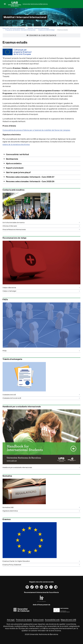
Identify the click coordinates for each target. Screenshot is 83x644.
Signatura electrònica (41, 511)
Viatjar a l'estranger (41, 291)
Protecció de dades (24, 620)
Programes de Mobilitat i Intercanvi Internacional (20, 30)
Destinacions (12, 159)
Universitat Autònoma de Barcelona (35, 4)
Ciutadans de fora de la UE (41, 398)
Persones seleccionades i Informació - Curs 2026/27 (30, 177)
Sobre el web (38, 620)
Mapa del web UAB (68, 620)
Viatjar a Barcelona (41, 288)
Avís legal (11, 620)
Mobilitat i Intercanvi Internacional (38, 28)
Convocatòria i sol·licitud (17, 154)
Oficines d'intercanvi (41, 226)
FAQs (41, 351)
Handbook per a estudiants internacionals (41, 467)
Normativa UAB (41, 507)
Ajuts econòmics (14, 164)
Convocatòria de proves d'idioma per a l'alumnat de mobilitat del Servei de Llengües (36, 130)
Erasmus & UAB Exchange (47, 30)
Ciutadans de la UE (41, 395)
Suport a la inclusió (15, 168)
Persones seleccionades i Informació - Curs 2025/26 (30, 181)
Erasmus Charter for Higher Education (41, 561)
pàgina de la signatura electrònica (16, 144)
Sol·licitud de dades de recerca (41, 223)
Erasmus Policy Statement (41, 565)
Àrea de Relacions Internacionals (41, 230)
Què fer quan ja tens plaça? (18, 172)
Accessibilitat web (52, 620)
